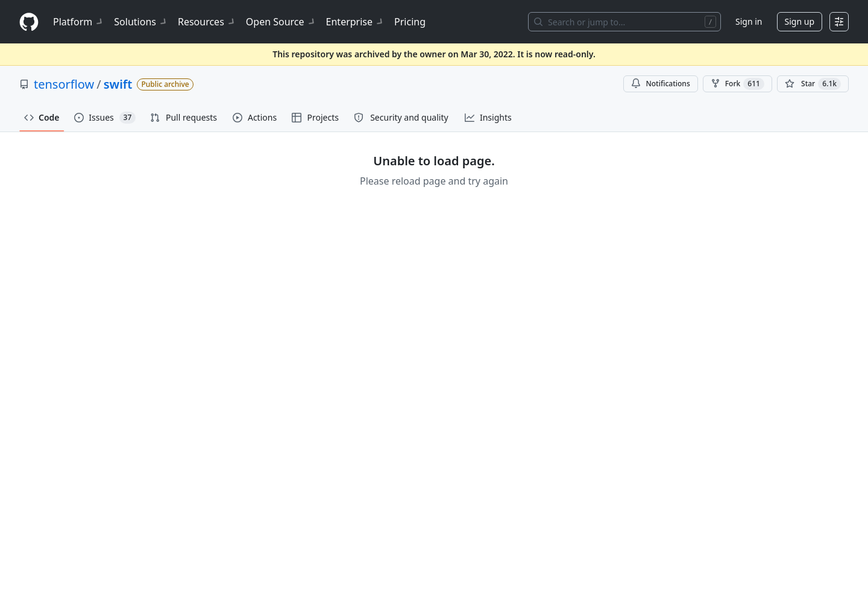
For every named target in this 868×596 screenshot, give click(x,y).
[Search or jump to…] (624, 22)
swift (118, 84)
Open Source (281, 22)
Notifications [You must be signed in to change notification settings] (660, 84)
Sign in (749, 21)
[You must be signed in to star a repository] (813, 84)
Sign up (800, 21)
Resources (207, 22)
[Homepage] (29, 22)
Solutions (141, 22)
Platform (79, 22)
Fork (737, 84)
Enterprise (355, 22)
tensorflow (64, 84)
